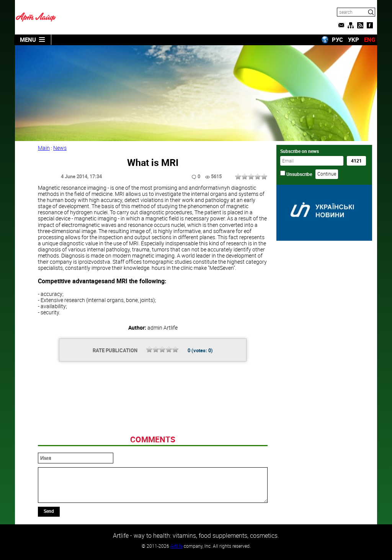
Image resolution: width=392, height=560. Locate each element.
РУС (337, 39)
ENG (370, 39)
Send (49, 511)
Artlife (176, 546)
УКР (354, 39)
